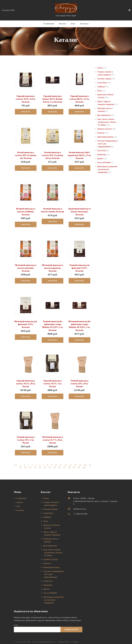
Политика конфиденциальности (44, 639)
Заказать (26, 111)
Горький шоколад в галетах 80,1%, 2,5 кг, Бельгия (79, 99)
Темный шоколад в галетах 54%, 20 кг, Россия (79, 382)
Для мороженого (106, 115)
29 (74, 465)
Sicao (101, 91)
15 (81, 463)
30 (78, 465)
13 (71, 463)
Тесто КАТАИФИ (105, 163)
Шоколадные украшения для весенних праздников (107, 169)
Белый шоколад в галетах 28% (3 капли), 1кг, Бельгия (26, 155)
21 (35, 465)
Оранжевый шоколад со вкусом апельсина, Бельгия (79, 211)
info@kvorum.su (80, 507)
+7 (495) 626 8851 (80, 512)
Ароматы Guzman (106, 129)
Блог (73, 24)
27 (64, 465)
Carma (102, 68)
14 (76, 463)
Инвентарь (104, 155)
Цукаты (102, 159)
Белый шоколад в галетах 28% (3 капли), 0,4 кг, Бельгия (53, 155)
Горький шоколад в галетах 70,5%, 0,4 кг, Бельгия (26, 99)
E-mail (16, 623)
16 (85, 463)
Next (84, 465)
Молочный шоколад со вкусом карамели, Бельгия (53, 267)
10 (56, 463)
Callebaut (103, 87)
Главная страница (60, 51)
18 (20, 465)
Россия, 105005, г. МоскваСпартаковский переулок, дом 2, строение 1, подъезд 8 (95, 499)
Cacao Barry (104, 83)
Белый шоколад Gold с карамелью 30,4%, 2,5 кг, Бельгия (79, 155)
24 (49, 465)
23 (44, 465)
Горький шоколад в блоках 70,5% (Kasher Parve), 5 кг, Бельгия (53, 99)
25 (54, 465)
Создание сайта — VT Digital (68, 639)
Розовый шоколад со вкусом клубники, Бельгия (26, 211)
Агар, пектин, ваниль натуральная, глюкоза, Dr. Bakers (107, 122)
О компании (49, 24)
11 (61, 463)
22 (40, 465)
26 (59, 465)
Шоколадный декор (107, 137)
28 (69, 465)
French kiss (103, 151)
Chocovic (103, 133)
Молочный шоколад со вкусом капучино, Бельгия (26, 267)
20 (30, 465)
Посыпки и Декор (106, 79)
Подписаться (71, 627)
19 (25, 465)
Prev (16, 463)
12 (66, 463)
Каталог (63, 24)
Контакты (84, 24)
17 (90, 463)
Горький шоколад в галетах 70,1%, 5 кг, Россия (53, 382)
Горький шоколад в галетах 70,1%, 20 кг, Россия (26, 382)
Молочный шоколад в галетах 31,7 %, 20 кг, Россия (53, 438)
